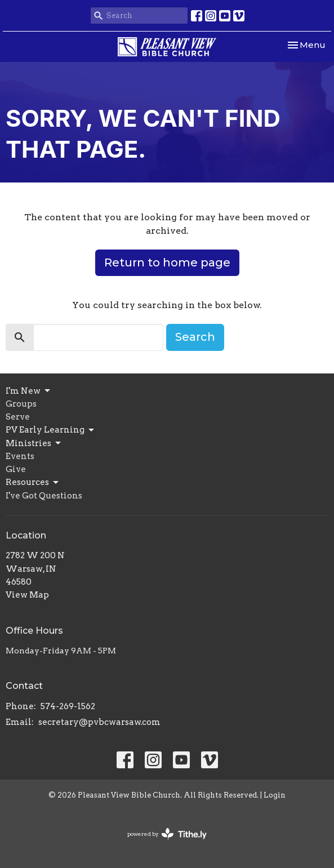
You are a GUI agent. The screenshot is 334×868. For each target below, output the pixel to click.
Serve (18, 417)
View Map (27, 595)
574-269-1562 (68, 706)
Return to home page (167, 262)
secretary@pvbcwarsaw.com (99, 722)
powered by (167, 834)
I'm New (29, 391)
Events (20, 456)
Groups (21, 404)
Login (275, 795)
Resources (33, 483)
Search (195, 337)
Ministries (34, 443)
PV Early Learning (51, 430)
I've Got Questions (44, 496)
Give (16, 469)
